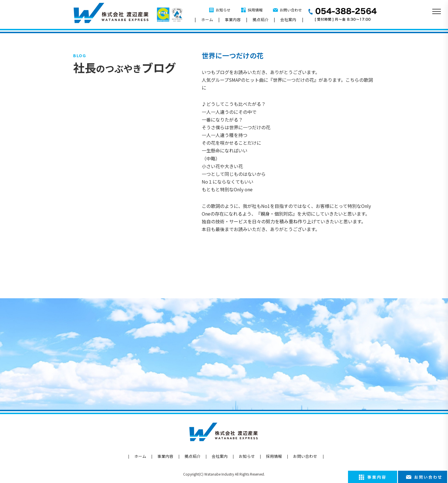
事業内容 (233, 19)
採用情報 (255, 10)
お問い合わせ (291, 10)
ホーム (207, 19)
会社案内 (288, 19)
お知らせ (223, 10)
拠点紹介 (261, 19)
